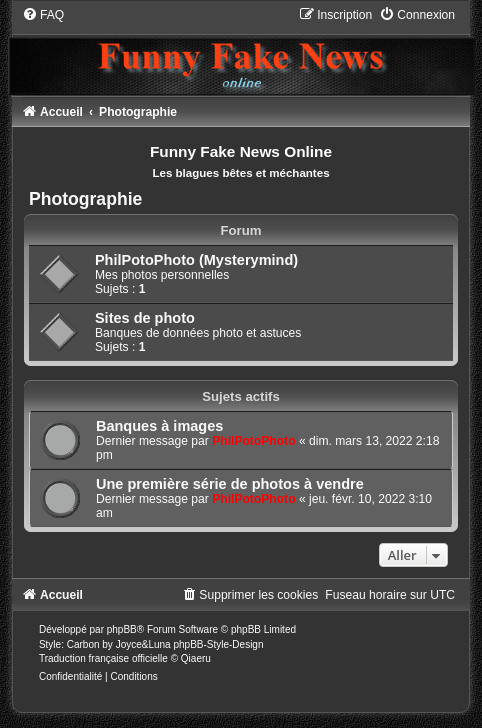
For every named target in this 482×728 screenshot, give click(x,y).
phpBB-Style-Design (218, 644)
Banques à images (159, 426)
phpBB (122, 629)
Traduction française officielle (103, 658)
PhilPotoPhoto (253, 441)
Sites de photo (145, 318)
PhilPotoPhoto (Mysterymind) (196, 260)
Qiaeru (196, 658)
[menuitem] (43, 15)
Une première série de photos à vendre (230, 484)
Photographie (85, 199)
